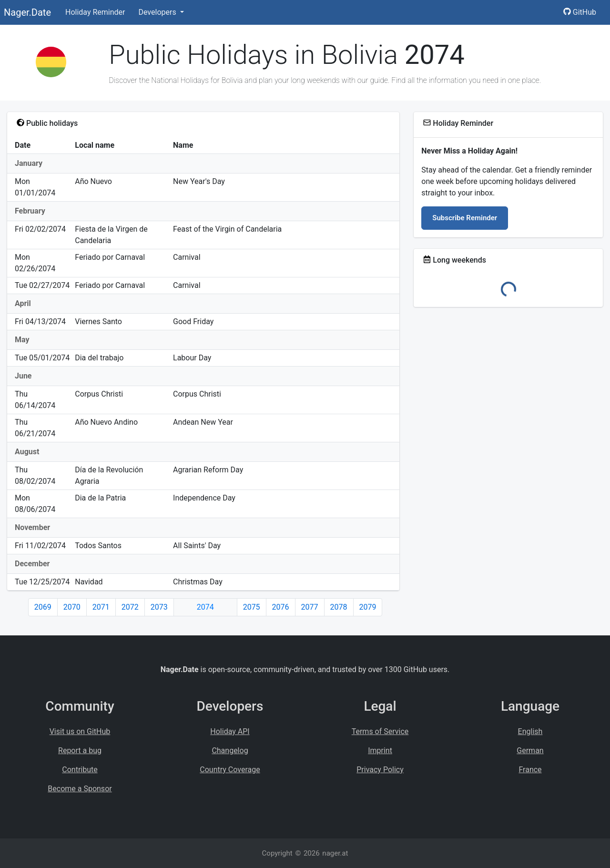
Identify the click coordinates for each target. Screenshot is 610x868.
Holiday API (230, 731)
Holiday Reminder (95, 12)
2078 (339, 607)
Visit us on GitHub (80, 731)
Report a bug (80, 751)
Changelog (230, 751)
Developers (158, 12)
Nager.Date (27, 12)
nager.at (335, 853)
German (530, 751)
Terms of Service (380, 731)
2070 (72, 607)
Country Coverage (230, 770)
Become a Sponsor (80, 789)
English (530, 731)
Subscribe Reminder (465, 218)
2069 (43, 607)
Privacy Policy (380, 770)
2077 (310, 607)
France (530, 770)
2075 (252, 607)
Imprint (380, 751)
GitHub (580, 12)
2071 (101, 607)
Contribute (80, 770)
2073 (159, 607)
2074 (205, 607)
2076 (281, 607)
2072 (130, 607)
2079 (368, 607)
